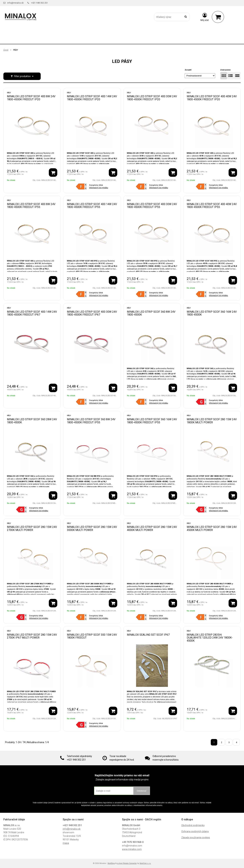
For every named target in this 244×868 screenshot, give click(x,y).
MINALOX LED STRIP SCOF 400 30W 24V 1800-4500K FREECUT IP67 (92, 313)
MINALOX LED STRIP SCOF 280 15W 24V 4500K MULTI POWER (212, 528)
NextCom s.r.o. (145, 863)
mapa (66, 843)
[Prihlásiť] (205, 17)
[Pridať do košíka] (53, 173)
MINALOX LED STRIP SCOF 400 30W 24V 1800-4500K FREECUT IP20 (152, 98)
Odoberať (142, 791)
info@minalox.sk (15, 3)
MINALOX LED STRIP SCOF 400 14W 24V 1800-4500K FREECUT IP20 (92, 98)
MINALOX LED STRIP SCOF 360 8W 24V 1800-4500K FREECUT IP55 (91, 421)
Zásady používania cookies (196, 837)
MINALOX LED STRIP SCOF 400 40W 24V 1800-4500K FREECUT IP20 (212, 98)
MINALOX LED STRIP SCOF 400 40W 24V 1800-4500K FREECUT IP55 (212, 206)
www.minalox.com (132, 849)
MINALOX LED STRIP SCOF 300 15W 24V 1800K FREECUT (92, 636)
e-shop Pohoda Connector (127, 863)
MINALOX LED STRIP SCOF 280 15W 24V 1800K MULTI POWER (212, 421)
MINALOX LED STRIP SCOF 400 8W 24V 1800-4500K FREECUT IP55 (31, 206)
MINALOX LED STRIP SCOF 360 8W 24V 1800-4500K (151, 313)
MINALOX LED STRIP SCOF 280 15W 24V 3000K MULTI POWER (92, 528)
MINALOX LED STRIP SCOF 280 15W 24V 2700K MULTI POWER (32, 528)
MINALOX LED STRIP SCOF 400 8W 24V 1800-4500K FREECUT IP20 (31, 98)
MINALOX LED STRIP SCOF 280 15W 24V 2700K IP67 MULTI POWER (32, 636)
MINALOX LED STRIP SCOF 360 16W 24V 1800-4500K (212, 313)
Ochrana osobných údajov (195, 831)
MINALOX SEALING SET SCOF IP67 (148, 635)
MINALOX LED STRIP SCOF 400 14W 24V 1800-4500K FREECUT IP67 (32, 313)
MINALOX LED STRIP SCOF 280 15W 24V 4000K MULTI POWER (152, 528)
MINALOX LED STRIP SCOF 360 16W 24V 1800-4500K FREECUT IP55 (152, 421)
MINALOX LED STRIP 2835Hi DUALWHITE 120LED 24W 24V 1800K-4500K (210, 638)
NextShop (111, 863)
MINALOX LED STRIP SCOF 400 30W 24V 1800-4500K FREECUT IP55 (152, 206)
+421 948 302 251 (39, 3)
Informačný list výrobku (99, 188)
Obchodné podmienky (193, 825)
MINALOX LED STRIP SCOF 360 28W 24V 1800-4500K (32, 421)
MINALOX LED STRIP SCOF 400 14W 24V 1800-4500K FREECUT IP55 (92, 206)
